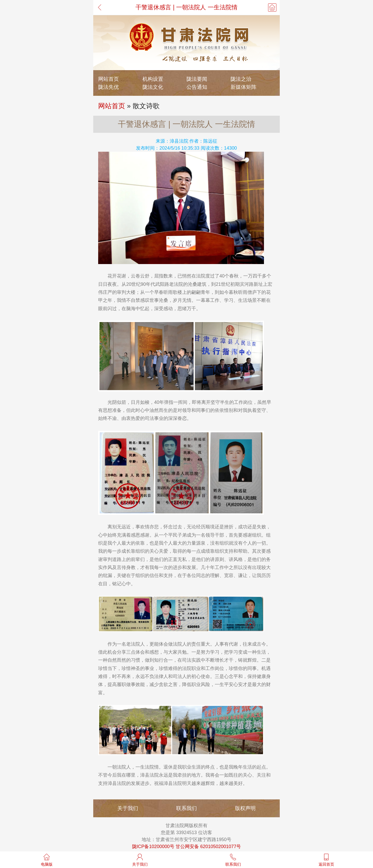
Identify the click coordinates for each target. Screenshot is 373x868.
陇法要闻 (197, 79)
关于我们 (128, 808)
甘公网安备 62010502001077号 (208, 847)
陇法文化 (153, 87)
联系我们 (187, 808)
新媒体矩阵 (243, 87)
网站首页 (109, 79)
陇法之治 (241, 79)
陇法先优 (109, 87)
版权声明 (245, 808)
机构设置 (153, 79)
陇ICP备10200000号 (153, 847)
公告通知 (197, 87)
